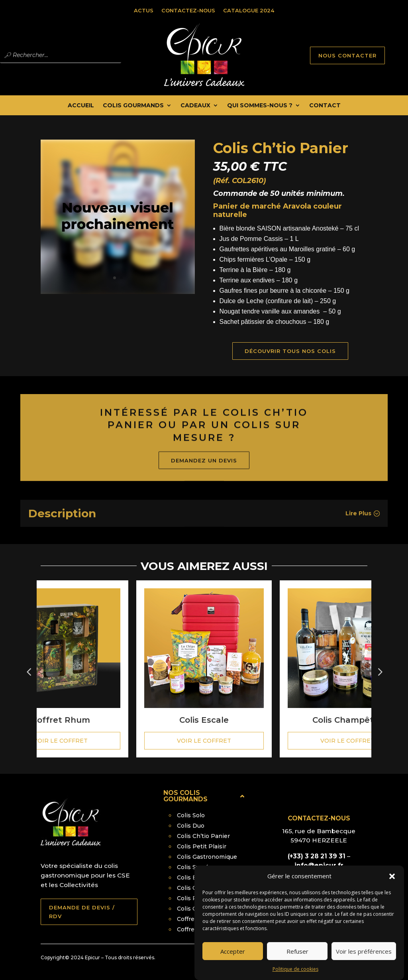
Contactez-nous (188, 10)
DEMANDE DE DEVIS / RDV (82, 912)
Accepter (233, 956)
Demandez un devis (204, 475)
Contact (325, 106)
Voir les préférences (364, 956)
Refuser (297, 956)
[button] (392, 881)
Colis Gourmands (133, 106)
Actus (144, 10)
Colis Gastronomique (207, 857)
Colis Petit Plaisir (202, 846)
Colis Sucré (193, 867)
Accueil (81, 106)
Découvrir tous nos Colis (297, 351)
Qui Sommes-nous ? (260, 106)
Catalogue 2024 (249, 10)
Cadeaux (195, 106)
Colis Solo (191, 815)
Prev (29, 669)
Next (379, 669)
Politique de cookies (295, 974)
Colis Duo (191, 826)
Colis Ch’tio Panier (203, 836)
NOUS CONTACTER (347, 55)
